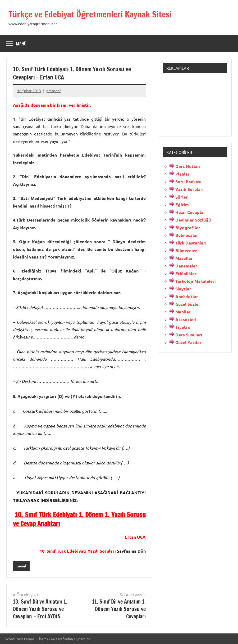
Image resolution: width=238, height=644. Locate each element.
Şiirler (182, 197)
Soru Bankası (188, 182)
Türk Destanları (191, 243)
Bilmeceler (186, 250)
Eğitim (182, 205)
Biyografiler (188, 227)
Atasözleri (186, 319)
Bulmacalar (187, 235)
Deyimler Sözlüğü (193, 220)
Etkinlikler (186, 273)
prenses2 (54, 91)
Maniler (183, 312)
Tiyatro (183, 327)
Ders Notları (188, 166)
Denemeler (186, 266)
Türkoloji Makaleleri (196, 281)
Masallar (184, 258)
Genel (21, 566)
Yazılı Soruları (189, 189)
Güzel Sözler (188, 304)
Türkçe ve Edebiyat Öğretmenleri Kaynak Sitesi (90, 14)
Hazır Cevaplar (190, 212)
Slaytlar (183, 289)
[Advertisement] (195, 104)
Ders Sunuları (189, 335)
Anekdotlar (187, 296)
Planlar (182, 174)
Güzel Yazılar (188, 342)
